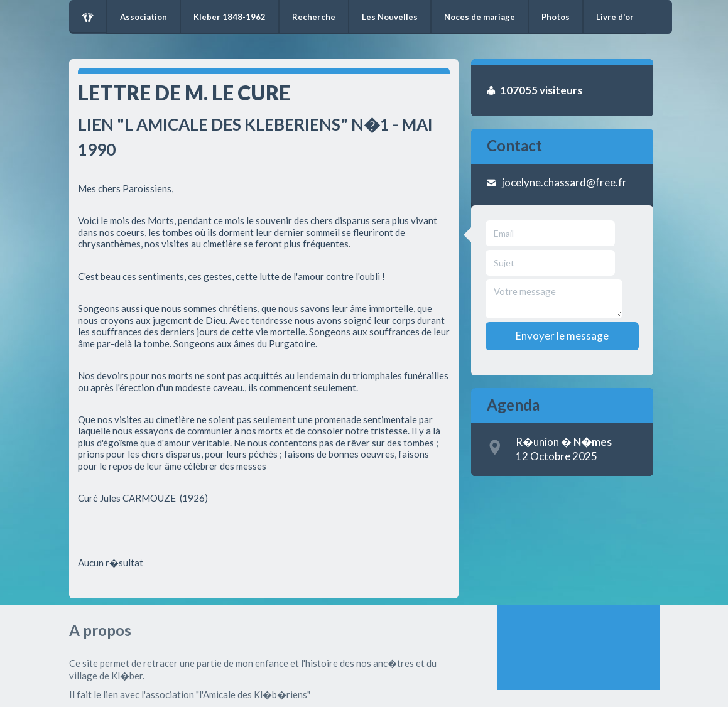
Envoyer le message (562, 336)
